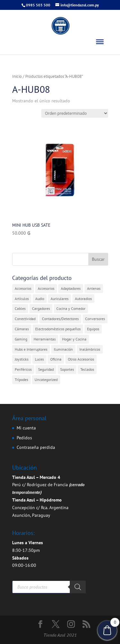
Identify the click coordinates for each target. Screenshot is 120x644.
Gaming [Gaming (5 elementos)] (21, 339)
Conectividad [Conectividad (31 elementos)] (25, 319)
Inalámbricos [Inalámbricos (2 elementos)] (90, 349)
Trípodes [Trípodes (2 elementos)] (21, 380)
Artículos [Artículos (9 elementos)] (22, 299)
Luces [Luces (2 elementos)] (39, 359)
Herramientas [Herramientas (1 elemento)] (45, 339)
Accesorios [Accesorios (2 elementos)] (46, 288)
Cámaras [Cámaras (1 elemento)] (22, 329)
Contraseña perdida (36, 447)
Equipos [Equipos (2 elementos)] (93, 329)
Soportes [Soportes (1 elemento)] (67, 369)
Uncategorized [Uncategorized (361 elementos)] (46, 380)
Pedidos (24, 438)
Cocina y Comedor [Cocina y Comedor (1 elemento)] (71, 308)
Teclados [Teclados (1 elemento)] (87, 369)
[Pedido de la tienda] (75, 113)
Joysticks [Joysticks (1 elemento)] (22, 359)
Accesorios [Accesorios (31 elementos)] (23, 288)
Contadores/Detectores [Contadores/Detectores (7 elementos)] (60, 319)
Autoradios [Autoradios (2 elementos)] (83, 299)
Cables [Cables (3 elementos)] (20, 308)
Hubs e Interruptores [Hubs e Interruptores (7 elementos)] (31, 349)
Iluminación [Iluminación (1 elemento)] (63, 349)
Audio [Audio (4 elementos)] (40, 299)
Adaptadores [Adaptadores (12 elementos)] (71, 288)
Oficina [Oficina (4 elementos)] (56, 359)
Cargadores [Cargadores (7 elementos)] (41, 308)
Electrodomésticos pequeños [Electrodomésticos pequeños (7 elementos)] (58, 329)
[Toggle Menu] (100, 42)
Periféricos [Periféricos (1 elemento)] (23, 369)
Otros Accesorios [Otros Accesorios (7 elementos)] (81, 359)
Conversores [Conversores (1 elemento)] (95, 319)
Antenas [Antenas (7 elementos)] (94, 288)
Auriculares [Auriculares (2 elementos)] (60, 299)
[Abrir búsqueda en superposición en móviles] (49, 587)
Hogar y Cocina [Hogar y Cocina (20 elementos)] (74, 339)
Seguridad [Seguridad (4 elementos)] (46, 369)
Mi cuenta (26, 428)
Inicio (17, 76)
